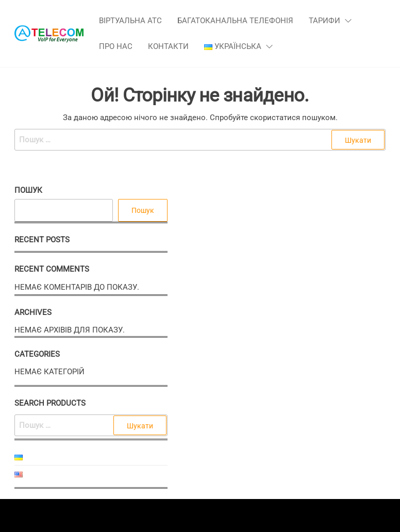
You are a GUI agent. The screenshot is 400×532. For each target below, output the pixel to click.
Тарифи (324, 21)
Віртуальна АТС (130, 21)
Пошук (28, 190)
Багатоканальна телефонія (235, 21)
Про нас (116, 46)
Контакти (168, 46)
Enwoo (192, 516)
